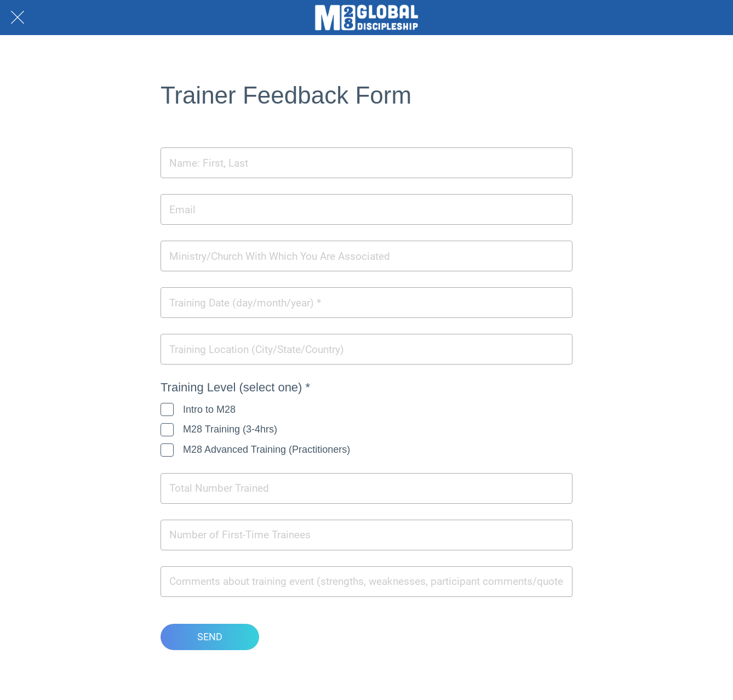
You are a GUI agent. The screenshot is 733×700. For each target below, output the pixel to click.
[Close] (18, 18)
